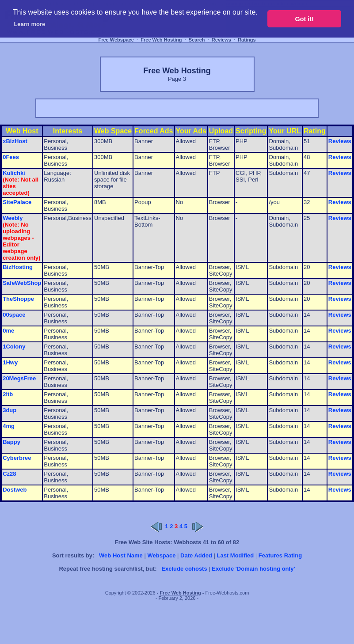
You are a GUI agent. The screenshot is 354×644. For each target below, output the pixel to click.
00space (14, 315)
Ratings (247, 40)
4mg (9, 426)
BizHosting (18, 267)
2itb (8, 394)
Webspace (161, 555)
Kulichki (14, 173)
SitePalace (17, 202)
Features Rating (280, 555)
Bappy (11, 442)
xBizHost (15, 141)
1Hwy (10, 362)
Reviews (221, 40)
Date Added (196, 555)
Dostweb (15, 490)
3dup (10, 410)
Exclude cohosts (184, 569)
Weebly (13, 218)
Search (197, 40)
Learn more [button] (29, 24)
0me (8, 331)
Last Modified (235, 555)
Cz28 (9, 474)
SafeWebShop (22, 283)
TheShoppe (18, 299)
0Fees (11, 157)
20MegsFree (19, 378)
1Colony (14, 347)
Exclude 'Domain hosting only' (253, 569)
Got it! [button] (305, 19)
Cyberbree (17, 458)
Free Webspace (116, 40)
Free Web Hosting (161, 40)
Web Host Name (121, 555)
